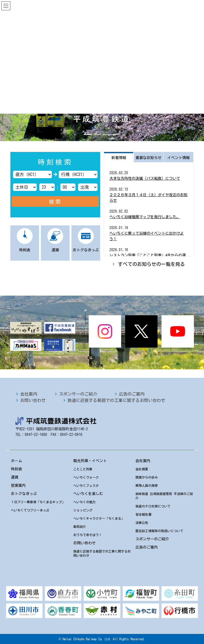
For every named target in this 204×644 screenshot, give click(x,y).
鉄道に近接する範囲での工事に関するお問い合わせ (116, 400)
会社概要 (142, 469)
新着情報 (119, 158)
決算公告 (142, 523)
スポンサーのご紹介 (78, 394)
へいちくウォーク (86, 477)
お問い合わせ (33, 400)
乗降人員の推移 (147, 485)
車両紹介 (80, 527)
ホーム (16, 461)
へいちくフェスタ (86, 485)
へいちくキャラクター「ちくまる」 (99, 518)
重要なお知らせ (148, 158)
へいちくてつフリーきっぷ (30, 510)
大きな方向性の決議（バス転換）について (145, 178)
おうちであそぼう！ (88, 535)
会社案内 (29, 394)
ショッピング (83, 510)
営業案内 (18, 485)
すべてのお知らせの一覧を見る (151, 264)
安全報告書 (143, 514)
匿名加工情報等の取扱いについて (159, 531)
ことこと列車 (83, 469)
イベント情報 (178, 158)
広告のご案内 (132, 394)
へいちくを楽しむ (88, 494)
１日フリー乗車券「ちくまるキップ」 (38, 502)
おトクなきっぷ (24, 494)
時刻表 (16, 469)
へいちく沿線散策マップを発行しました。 (145, 217)
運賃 (15, 477)
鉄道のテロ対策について (153, 506)
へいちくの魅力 (84, 502)
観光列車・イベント (90, 461)
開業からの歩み (147, 477)
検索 (55, 201)
